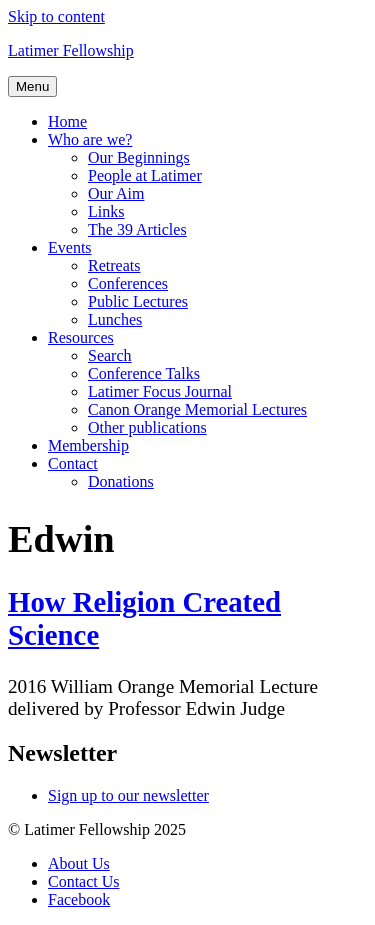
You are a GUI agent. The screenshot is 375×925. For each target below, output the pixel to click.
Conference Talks (144, 373)
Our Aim (116, 193)
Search (110, 355)
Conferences (128, 283)
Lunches (115, 319)
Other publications (147, 427)
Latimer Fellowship (71, 50)
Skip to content (56, 16)
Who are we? (90, 139)
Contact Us (84, 881)
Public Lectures (138, 301)
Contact (73, 463)
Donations (121, 481)
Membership (88, 445)
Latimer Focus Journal (160, 391)
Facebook (79, 899)
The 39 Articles (137, 229)
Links (106, 211)
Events (70, 247)
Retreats (114, 265)
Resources (81, 337)
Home (67, 121)
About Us (79, 863)
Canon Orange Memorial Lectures (197, 409)
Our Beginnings (139, 157)
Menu (32, 86)
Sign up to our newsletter (128, 795)
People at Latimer (145, 175)
